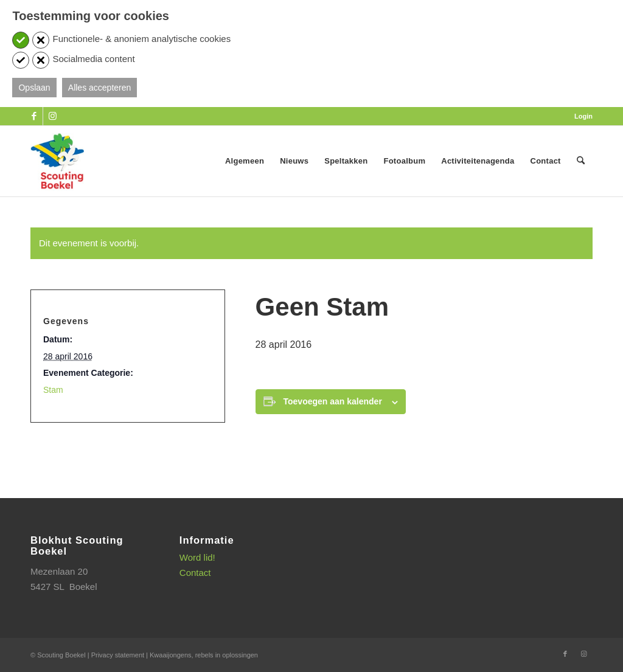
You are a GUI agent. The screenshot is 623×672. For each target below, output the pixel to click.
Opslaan (34, 88)
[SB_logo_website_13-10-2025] (57, 161)
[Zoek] (581, 161)
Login (583, 116)
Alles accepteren (100, 88)
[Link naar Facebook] (34, 116)
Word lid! (197, 557)
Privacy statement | (120, 655)
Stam (53, 390)
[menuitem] (580, 116)
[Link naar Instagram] (52, 116)
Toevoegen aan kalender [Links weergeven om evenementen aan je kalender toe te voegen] (333, 401)
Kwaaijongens (171, 655)
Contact (195, 573)
